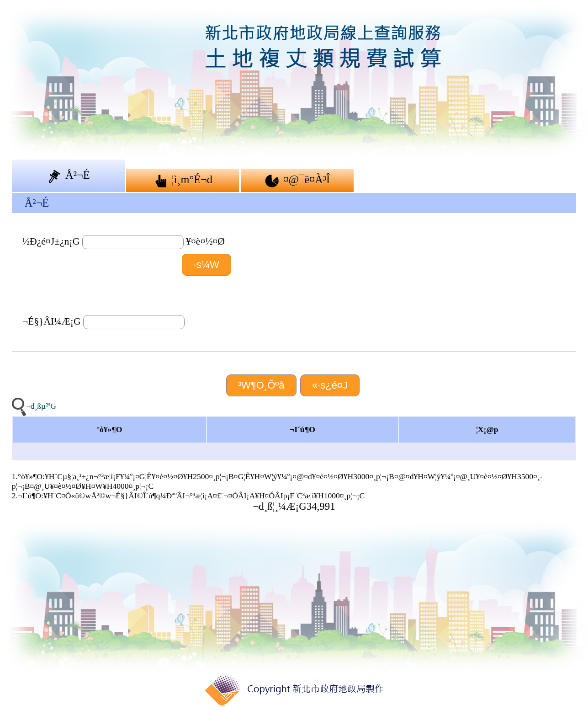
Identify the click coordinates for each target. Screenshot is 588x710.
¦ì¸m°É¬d (183, 180)
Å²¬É (68, 176)
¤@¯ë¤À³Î (297, 180)
